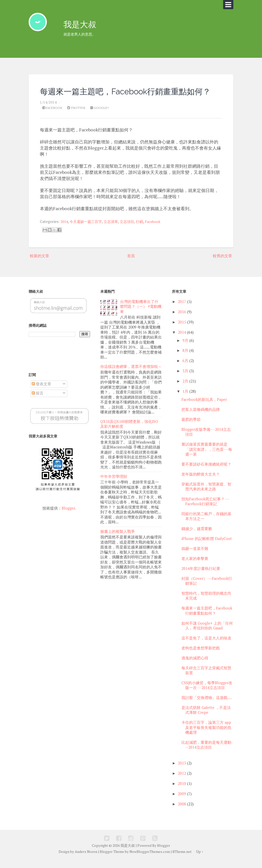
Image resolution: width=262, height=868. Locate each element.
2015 (182, 330)
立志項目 (132, 230)
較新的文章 (40, 264)
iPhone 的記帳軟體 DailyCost (207, 547)
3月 (185, 379)
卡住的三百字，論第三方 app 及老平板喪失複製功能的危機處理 (206, 736)
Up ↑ (200, 860)
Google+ (102, 116)
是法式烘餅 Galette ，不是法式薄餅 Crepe (206, 718)
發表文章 (41, 392)
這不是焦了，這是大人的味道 (206, 646)
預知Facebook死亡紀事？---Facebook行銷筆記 (205, 510)
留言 (38, 402)
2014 (65, 230)
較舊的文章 (222, 264)
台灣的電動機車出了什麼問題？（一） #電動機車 (141, 315)
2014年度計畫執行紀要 (201, 577)
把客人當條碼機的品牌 (201, 418)
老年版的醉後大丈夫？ (201, 482)
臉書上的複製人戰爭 (118, 537)
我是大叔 (81, 25)
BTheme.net (182, 860)
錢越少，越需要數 (197, 537)
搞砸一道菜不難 (195, 557)
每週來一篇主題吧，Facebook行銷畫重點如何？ (207, 619)
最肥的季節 (191, 428)
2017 (182, 310)
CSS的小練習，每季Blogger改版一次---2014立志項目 (207, 693)
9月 (185, 349)
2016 (182, 320)
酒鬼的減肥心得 (195, 666)
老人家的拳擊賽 (195, 567)
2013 (182, 771)
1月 (185, 400)
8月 (185, 359)
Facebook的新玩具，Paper (204, 408)
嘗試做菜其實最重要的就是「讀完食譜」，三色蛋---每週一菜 (207, 458)
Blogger (69, 516)
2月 (185, 390)
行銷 (145, 230)
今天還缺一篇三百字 (88, 230)
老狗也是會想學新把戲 (201, 656)
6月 (185, 369)
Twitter (78, 116)
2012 (182, 782)
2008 (182, 812)
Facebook (53, 116)
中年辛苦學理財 (114, 483)
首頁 (131, 264)
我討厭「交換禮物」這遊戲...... (207, 706)
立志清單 (115, 230)
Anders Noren (86, 860)
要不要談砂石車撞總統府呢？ (206, 472)
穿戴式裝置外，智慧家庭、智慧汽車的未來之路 (206, 495)
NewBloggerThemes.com (150, 860)
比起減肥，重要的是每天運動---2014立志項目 (207, 753)
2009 (182, 802)
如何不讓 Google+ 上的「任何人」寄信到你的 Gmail (207, 634)
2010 (182, 792)
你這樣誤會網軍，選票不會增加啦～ (131, 374)
